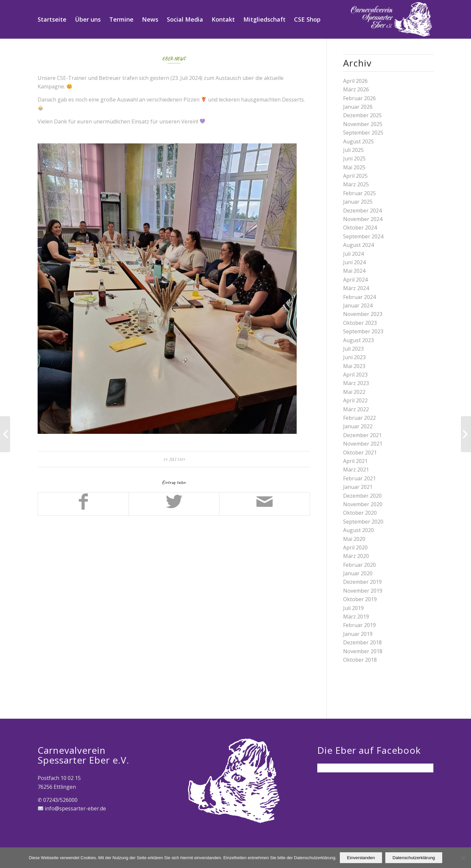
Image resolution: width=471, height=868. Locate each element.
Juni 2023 (354, 357)
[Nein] (463, 858)
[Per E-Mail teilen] (265, 504)
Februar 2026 (359, 98)
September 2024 (363, 236)
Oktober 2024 (360, 228)
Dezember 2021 (362, 435)
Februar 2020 (359, 565)
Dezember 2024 (362, 211)
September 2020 (363, 522)
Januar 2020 (358, 573)
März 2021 (356, 470)
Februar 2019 (359, 625)
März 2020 (356, 556)
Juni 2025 (354, 158)
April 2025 (355, 176)
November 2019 (363, 591)
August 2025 (358, 141)
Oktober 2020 (360, 513)
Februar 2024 (359, 297)
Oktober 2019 (360, 599)
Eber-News (174, 59)
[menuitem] (52, 19)
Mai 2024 (354, 271)
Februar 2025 (359, 193)
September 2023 (363, 331)
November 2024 (363, 219)
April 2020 (355, 547)
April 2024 (355, 280)
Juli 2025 (353, 150)
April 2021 (355, 461)
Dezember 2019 (362, 582)
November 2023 (363, 314)
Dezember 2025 (362, 115)
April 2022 (355, 400)
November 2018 (363, 651)
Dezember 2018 (362, 642)
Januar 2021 (358, 487)
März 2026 (356, 89)
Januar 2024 (358, 305)
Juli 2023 (353, 349)
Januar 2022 (358, 426)
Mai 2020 (354, 539)
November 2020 (363, 504)
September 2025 (363, 133)
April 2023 (355, 375)
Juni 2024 (354, 262)
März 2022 (356, 409)
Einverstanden (361, 858)
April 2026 (355, 81)
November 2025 (363, 124)
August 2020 (358, 530)
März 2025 (356, 184)
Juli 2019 (353, 608)
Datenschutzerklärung (414, 858)
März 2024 (356, 288)
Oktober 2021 (360, 452)
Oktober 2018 (360, 660)
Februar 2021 (359, 478)
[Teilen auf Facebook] (83, 504)
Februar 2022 (359, 418)
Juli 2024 (353, 254)
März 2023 (356, 383)
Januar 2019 (358, 634)
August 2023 (358, 340)
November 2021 (363, 444)
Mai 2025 (354, 167)
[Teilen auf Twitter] (174, 504)
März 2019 (356, 617)
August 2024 (358, 245)
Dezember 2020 (362, 496)
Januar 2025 (358, 202)
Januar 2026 (358, 107)
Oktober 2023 (360, 323)
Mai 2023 (354, 366)
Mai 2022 (354, 392)
